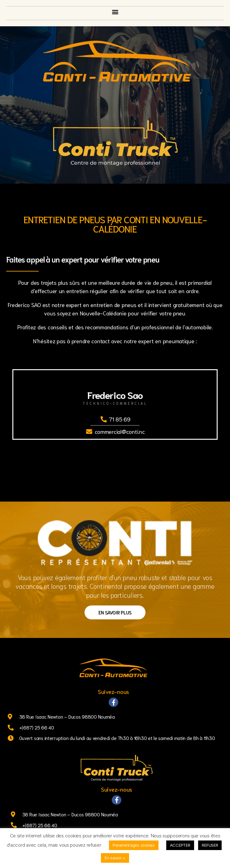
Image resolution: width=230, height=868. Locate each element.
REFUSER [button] (210, 845)
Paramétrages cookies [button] (134, 845)
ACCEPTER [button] (180, 845)
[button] (115, 12)
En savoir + (115, 858)
